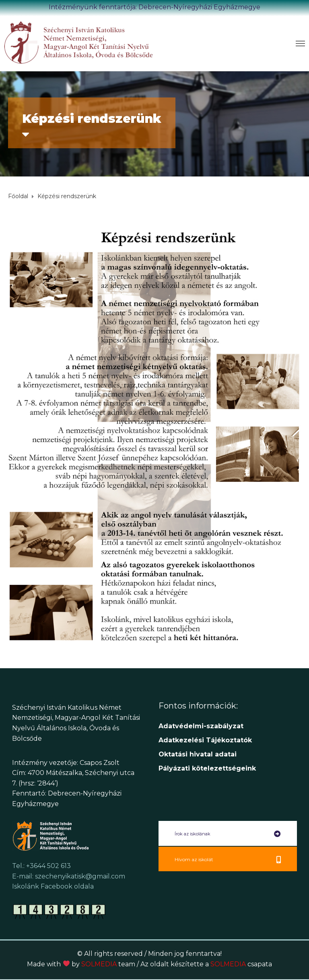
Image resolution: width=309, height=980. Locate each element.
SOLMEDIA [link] (108, 964)
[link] (79, 42)
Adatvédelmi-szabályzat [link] (202, 726)
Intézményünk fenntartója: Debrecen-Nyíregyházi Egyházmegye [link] (154, 7)
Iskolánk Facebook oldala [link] (53, 886)
